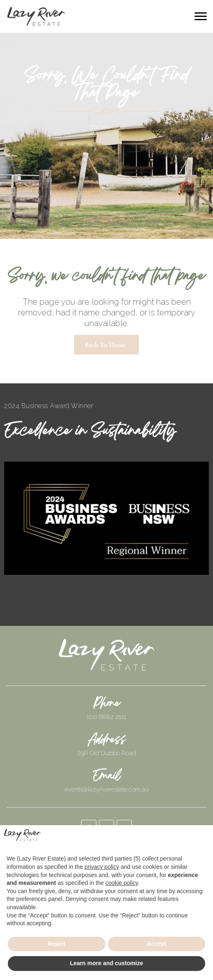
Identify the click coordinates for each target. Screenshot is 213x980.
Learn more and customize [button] (106, 963)
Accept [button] (156, 944)
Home (98, 127)
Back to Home (105, 345)
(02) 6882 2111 (106, 717)
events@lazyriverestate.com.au (107, 789)
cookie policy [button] (122, 883)
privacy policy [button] (102, 867)
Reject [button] (56, 944)
